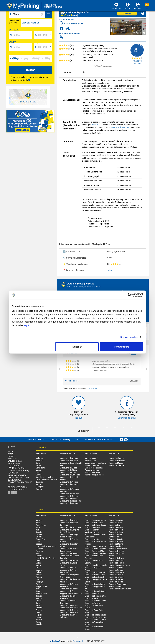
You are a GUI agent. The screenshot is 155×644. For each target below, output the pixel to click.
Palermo (39, 575)
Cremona (39, 549)
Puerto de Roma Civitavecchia (115, 536)
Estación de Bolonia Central (96, 525)
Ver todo (93, 389)
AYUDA (128, 6)
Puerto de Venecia (116, 586)
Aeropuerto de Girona (69, 470)
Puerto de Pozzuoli (117, 563)
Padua (38, 572)
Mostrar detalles (129, 337)
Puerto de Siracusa (117, 572)
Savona (39, 603)
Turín (38, 612)
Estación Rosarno (92, 598)
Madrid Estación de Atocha (95, 463)
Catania (39, 537)
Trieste (38, 617)
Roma (38, 591)
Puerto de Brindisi (116, 527)
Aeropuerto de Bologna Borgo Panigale (69, 536)
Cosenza (39, 544)
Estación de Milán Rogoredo (96, 565)
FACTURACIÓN (13, 466)
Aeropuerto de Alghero (69, 520)
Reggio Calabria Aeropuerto (71, 594)
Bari (37, 530)
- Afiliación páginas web (19, 478)
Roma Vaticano (42, 594)
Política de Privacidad (18, 487)
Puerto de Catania (116, 532)
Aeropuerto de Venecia (69, 612)
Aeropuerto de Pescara (69, 589)
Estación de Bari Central (94, 523)
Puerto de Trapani (116, 579)
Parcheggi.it (78, 641)
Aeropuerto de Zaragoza (70, 496)
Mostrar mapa (28, 102)
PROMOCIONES (14, 463)
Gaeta (38, 553)
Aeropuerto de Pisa (68, 591)
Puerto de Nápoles (116, 551)
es (147, 8)
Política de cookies (16, 489)
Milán (110, 270)
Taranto (39, 610)
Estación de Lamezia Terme (95, 546)
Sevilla (38, 484)
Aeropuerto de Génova (69, 560)
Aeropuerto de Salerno (69, 605)
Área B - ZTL (98, 125)
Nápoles (39, 570)
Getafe (38, 465)
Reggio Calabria (42, 586)
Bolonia (39, 532)
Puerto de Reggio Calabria (120, 565)
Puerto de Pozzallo (117, 560)
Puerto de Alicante (116, 458)
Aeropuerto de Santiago (70, 494)
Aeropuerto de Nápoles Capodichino (69, 576)
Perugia (39, 577)
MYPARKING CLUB (15, 461)
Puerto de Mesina (116, 544)
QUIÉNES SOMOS (14, 480)
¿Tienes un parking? (35, 440)
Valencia (39, 489)
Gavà (38, 463)
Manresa (39, 475)
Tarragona (40, 487)
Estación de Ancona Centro (95, 520)
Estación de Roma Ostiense (95, 591)
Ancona (39, 520)
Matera (38, 563)
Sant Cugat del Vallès (44, 477)
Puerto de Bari (115, 525)
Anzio (38, 523)
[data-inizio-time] (45, 35)
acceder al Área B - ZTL (120, 128)
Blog (78, 440)
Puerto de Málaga (116, 463)
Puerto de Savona (116, 570)
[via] (37, 23)
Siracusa (39, 608)
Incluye (79, 418)
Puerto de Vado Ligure (118, 584)
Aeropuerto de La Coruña (70, 475)
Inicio (10, 452)
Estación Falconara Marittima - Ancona (92, 531)
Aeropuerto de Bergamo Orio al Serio (70, 531)
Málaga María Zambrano (94, 468)
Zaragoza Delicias (92, 470)
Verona (38, 622)
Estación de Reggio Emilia (95, 584)
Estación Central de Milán (95, 551)
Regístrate (13, 459)
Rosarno (39, 596)
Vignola (39, 624)
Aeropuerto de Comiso (69, 553)
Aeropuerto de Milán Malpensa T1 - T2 (68, 571)
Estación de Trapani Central (96, 615)
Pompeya (39, 582)
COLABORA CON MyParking (60, 440)
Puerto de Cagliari (116, 530)
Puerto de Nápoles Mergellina (116, 555)
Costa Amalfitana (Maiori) (46, 546)
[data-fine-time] (45, 47)
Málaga (39, 473)
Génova (39, 556)
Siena (38, 605)
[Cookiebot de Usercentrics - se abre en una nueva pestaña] (130, 295)
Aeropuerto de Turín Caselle (71, 608)
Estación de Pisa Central (94, 577)
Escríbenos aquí (127, 418)
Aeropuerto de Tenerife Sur (71, 501)
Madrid (39, 470)
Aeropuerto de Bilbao (69, 468)
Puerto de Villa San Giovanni (120, 589)
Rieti (37, 589)
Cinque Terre (41, 539)
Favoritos (116, 6)
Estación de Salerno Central (96, 601)
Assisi (38, 527)
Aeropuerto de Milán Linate (71, 568)
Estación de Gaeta (92, 539)
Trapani (39, 615)
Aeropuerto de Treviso (69, 610)
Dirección (14, 22)
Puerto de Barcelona (117, 461)
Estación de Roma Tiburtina (96, 596)
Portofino (39, 584)
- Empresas (13, 473)
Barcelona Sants (91, 461)
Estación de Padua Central (95, 575)
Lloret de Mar (41, 468)
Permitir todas (122, 347)
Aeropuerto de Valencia (69, 503)
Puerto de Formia (116, 539)
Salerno (39, 598)
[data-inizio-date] (22, 35)
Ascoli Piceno (41, 525)
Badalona (39, 458)
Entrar (138, 8)
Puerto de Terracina (117, 577)
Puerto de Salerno (116, 568)
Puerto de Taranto (116, 575)
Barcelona (40, 461)
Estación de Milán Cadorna (95, 549)
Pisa (37, 579)
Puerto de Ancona (116, 520)
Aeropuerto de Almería (69, 461)
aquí (26, 325)
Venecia (39, 620)
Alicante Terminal (91, 458)
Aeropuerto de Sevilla (69, 498)
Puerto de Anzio (115, 523)
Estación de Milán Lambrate (96, 553)
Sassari (39, 601)
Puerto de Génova (116, 542)
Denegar (77, 347)
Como (38, 542)
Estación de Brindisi (92, 527)
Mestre (38, 565)
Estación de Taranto (92, 603)
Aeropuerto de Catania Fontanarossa (69, 550)
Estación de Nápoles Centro (96, 572)
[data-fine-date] (22, 47)
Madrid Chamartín (92, 465)
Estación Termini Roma (94, 594)
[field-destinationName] (27, 14)
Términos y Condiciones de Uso (99, 440)
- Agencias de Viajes (17, 475)
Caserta (39, 534)
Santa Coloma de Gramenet (46, 480)
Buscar (31, 70)
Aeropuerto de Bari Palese (70, 527)
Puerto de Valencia (116, 465)
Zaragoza (39, 482)
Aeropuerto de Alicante (69, 458)
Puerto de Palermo (116, 558)
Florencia (39, 551)
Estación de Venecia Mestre (96, 620)
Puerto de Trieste (116, 582)
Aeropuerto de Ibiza (68, 473)
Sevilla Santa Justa (92, 473)
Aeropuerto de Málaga (69, 482)
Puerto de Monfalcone (118, 549)
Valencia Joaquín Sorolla (95, 475)
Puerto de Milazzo (116, 546)
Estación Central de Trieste (95, 617)
